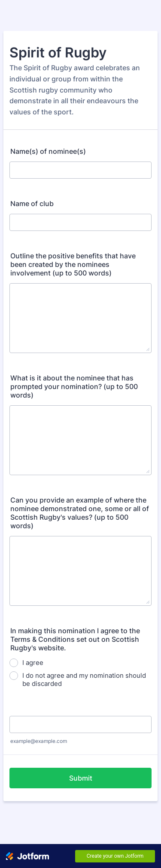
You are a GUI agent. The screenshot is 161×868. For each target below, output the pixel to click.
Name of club (32, 204)
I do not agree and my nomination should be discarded (84, 679)
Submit (81, 778)
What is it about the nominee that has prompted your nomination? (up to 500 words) (74, 386)
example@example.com (39, 741)
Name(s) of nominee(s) (48, 151)
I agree (33, 663)
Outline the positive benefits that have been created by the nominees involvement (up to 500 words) (73, 264)
